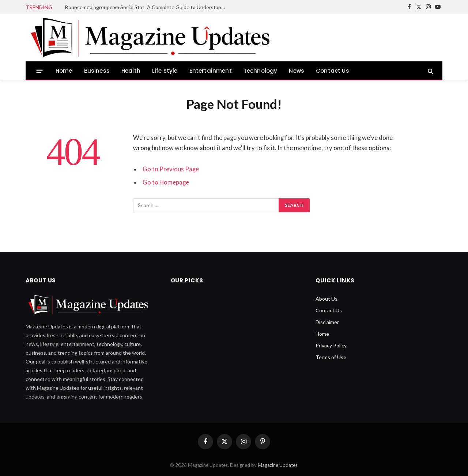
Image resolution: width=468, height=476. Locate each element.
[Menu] (40, 71)
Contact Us (333, 71)
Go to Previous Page (171, 169)
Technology (261, 71)
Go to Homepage (166, 182)
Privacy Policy (331, 345)
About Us (327, 299)
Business (97, 71)
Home (64, 71)
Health (131, 71)
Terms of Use (331, 357)
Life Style (165, 71)
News (297, 71)
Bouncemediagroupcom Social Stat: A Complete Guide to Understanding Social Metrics (147, 7)
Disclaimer (327, 322)
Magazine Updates (278, 465)
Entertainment (211, 71)
